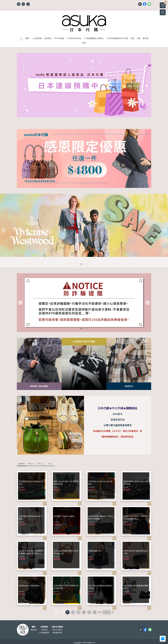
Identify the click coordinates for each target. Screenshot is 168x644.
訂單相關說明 (44, 633)
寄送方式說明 (57, 630)
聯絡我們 (34, 630)
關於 (34, 627)
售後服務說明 (57, 633)
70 (84, 612)
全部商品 (44, 627)
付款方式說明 (57, 627)
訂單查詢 (44, 630)
